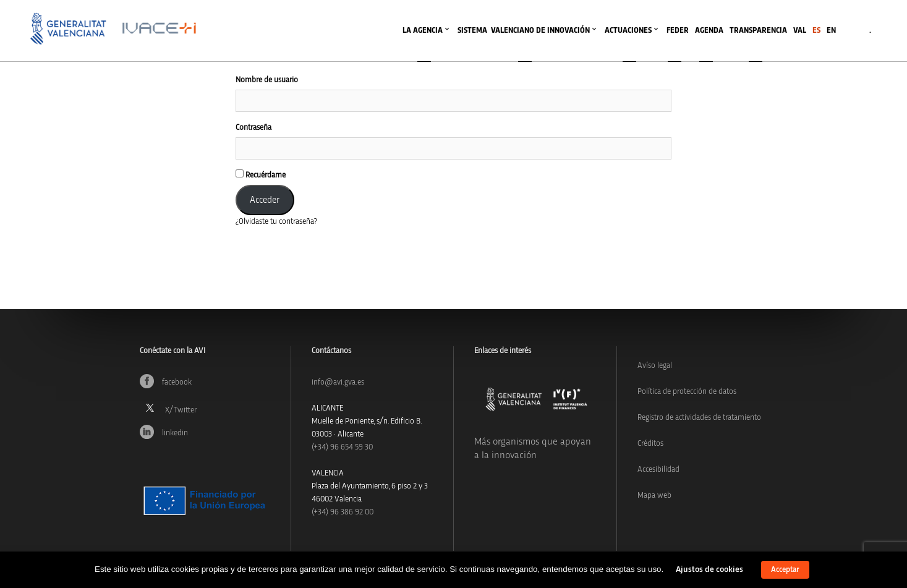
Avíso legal (655, 366)
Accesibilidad (658, 470)
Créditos (650, 444)
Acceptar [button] (785, 570)
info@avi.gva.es (338, 382)
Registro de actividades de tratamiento (699, 418)
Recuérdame (261, 174)
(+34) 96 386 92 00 (343, 512)
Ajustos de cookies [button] (709, 569)
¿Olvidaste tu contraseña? (276, 222)
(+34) (342, 447)
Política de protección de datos (687, 392)
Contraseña (253, 128)
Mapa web (654, 496)
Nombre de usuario (267, 80)
